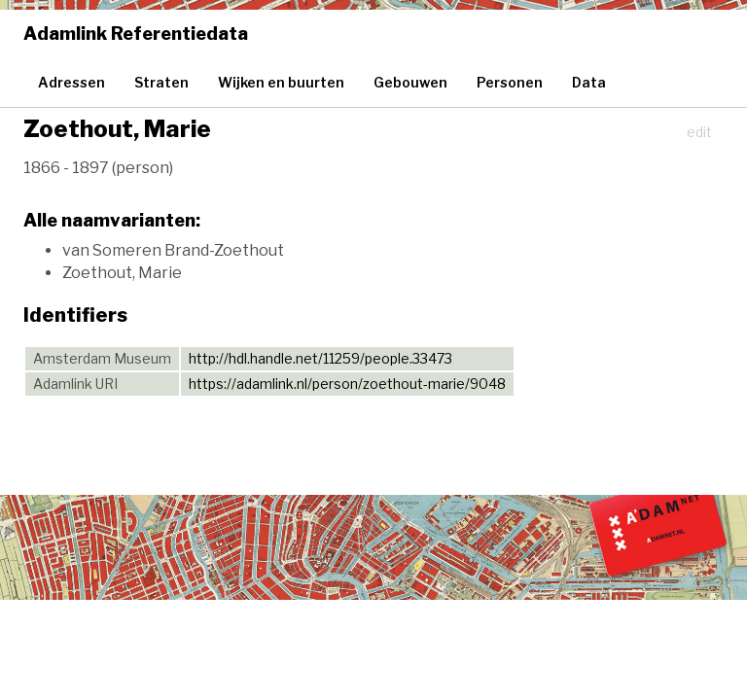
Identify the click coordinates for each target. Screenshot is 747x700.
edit (699, 132)
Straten (161, 82)
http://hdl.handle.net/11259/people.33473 (320, 358)
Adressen (71, 82)
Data (589, 82)
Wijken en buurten (281, 82)
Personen (510, 82)
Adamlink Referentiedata (136, 34)
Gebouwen (410, 82)
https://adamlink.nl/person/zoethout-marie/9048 (347, 384)
